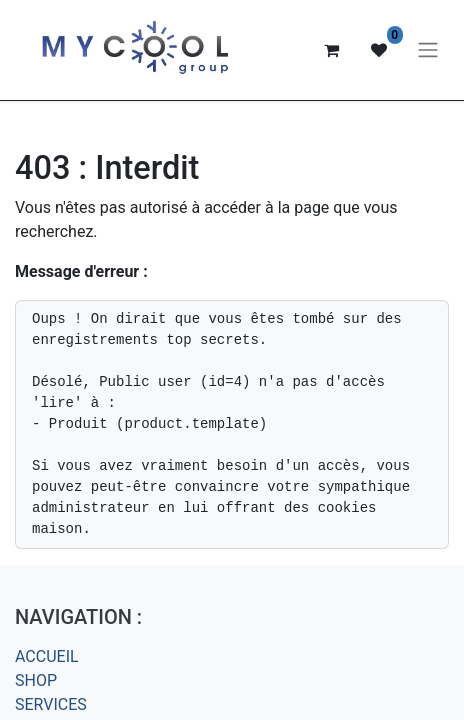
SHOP (36, 680)
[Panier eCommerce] (331, 50)
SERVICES (51, 704)
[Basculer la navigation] (428, 50)
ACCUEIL (47, 656)
